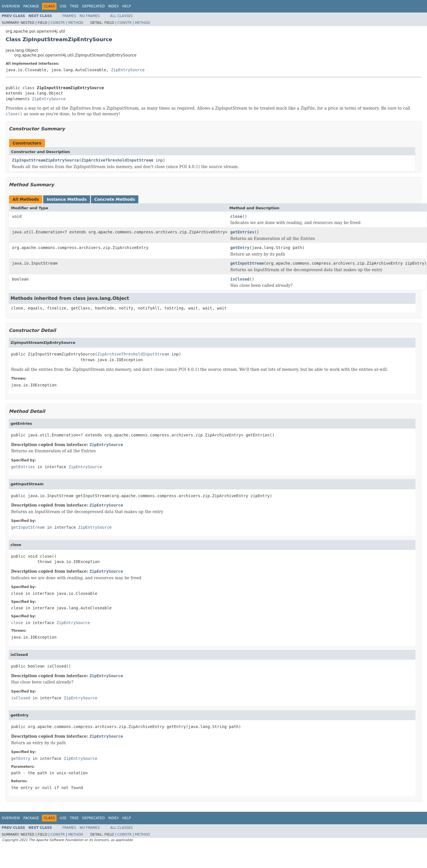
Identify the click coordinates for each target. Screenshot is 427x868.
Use (63, 6)
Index (114, 6)
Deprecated (93, 6)
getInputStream (247, 263)
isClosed (240, 279)
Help (127, 6)
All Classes (121, 16)
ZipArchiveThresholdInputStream (117, 160)
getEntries (242, 232)
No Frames (90, 16)
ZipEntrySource (128, 70)
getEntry (240, 248)
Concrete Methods (115, 199)
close (236, 216)
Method (76, 23)
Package (31, 6)
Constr (58, 23)
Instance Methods (66, 199)
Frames (69, 16)
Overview (11, 6)
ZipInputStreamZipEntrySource (45, 160)
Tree (74, 6)
